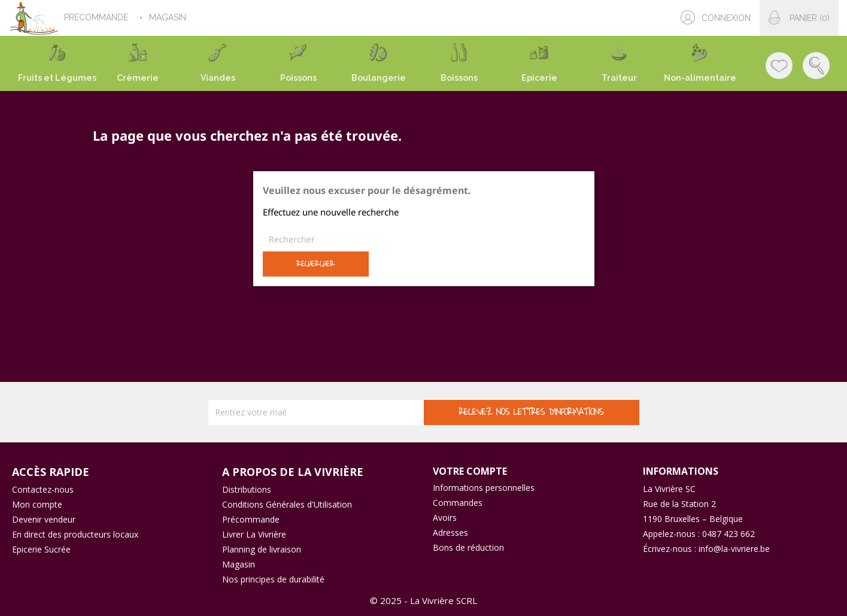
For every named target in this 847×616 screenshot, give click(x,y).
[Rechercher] (424, 239)
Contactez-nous (43, 489)
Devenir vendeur (44, 519)
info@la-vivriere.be (734, 549)
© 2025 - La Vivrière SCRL (423, 600)
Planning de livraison (262, 549)
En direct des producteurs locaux (75, 534)
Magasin (239, 564)
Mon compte (37, 504)
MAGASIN (169, 17)
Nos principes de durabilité (273, 579)
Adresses (450, 532)
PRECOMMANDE (97, 17)
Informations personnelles (484, 488)
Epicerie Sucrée (41, 549)
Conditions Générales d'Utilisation (287, 504)
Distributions (247, 489)
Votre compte (470, 471)
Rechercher (315, 264)
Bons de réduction (468, 547)
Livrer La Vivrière (254, 534)
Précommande (251, 519)
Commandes (458, 503)
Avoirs (445, 518)
